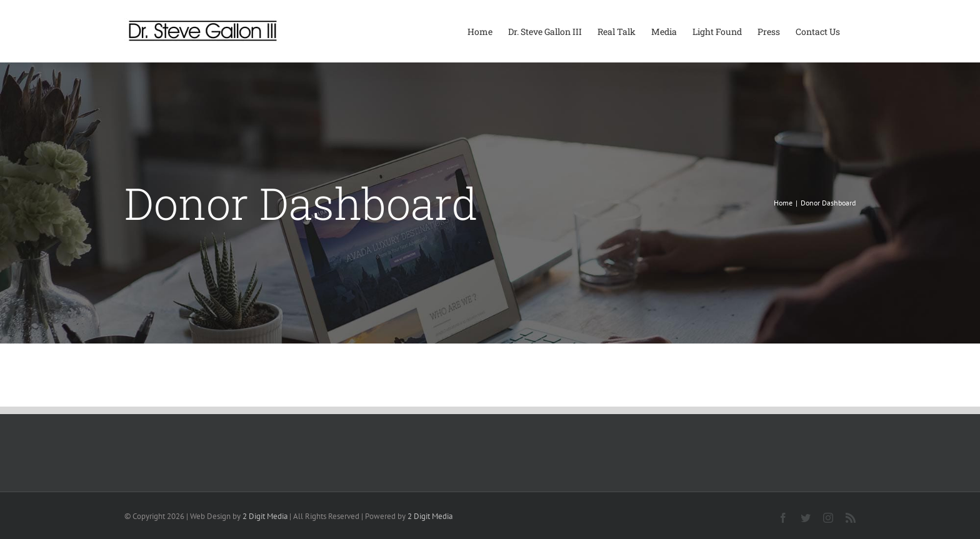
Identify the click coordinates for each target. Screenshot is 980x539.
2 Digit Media (265, 516)
